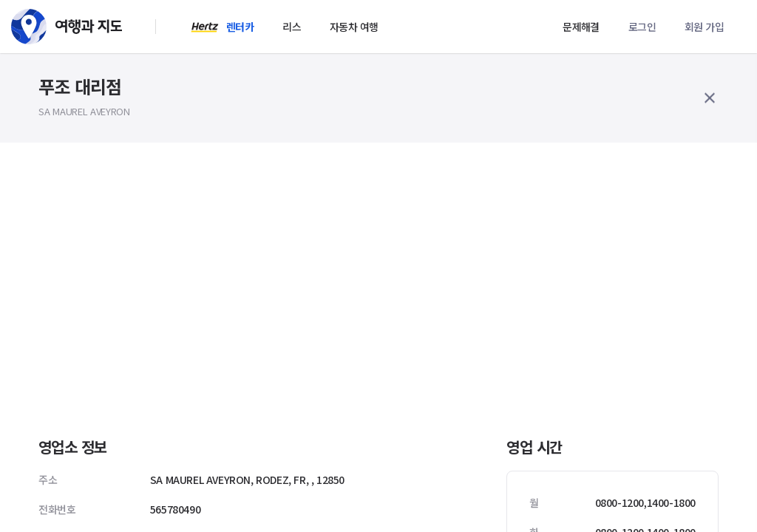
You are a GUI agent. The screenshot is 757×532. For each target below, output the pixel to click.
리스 (292, 27)
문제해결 (581, 27)
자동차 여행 (354, 27)
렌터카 (240, 27)
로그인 (642, 27)
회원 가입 (704, 27)
